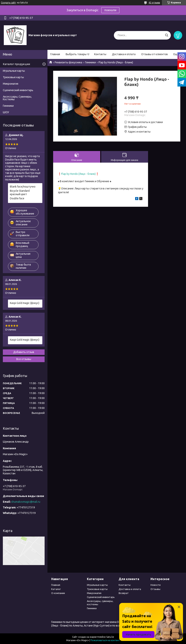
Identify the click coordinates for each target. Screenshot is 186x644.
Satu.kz (110, 637)
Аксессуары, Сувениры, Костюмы (17, 98)
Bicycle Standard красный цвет (20, 192)
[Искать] (167, 35)
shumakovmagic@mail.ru (26, 502)
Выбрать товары (76, 54)
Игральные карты (14, 71)
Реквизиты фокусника (68, 62)
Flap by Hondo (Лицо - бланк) (78, 174)
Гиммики (90, 62)
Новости (156, 585)
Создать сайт (8, 3)
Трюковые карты (13, 77)
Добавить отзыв (24, 352)
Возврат (124, 593)
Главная (55, 54)
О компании (58, 593)
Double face (17, 198)
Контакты (100, 54)
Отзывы (155, 589)
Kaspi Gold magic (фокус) (25, 303)
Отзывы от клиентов (154, 54)
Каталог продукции (16, 64)
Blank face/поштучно (23, 187)
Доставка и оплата (124, 54)
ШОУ (6, 112)
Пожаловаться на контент (105, 640)
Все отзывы (24, 359)
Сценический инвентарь (18, 90)
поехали (110, 10)
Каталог (56, 589)
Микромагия (11, 84)
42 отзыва (154, 3)
